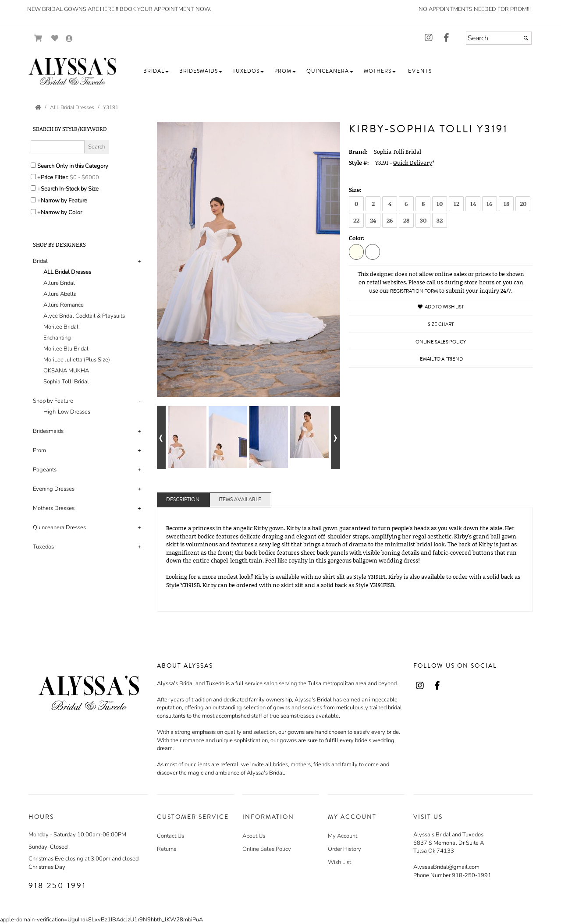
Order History (344, 849)
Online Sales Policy (267, 849)
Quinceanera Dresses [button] (59, 527)
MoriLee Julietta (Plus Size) (77, 360)
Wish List (339, 862)
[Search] (499, 38)
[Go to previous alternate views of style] (162, 437)
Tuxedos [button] (43, 547)
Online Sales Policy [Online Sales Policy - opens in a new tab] (441, 342)
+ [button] (139, 261)
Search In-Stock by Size (70, 189)
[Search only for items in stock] (33, 188)
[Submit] (526, 38)
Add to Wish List (441, 307)
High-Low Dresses (67, 412)
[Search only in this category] (33, 165)
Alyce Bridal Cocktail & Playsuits (84, 316)
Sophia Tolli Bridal (66, 382)
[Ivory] (356, 251)
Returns (167, 849)
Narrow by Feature (64, 201)
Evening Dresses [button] (54, 489)
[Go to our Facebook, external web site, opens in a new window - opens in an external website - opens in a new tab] (446, 38)
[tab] (88, 322)
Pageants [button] (45, 470)
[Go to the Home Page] (38, 107)
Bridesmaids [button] (48, 431)
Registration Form (414, 291)
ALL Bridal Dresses (67, 272)
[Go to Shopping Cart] (38, 38)
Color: (357, 238)
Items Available (240, 500)
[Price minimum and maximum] (87, 177)
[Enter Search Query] (58, 147)
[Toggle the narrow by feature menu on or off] (33, 200)
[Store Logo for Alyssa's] (72, 71)
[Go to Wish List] (55, 38)
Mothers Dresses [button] (54, 508)
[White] (373, 251)
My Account (343, 836)
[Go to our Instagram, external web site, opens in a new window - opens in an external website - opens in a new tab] (429, 38)
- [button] (140, 401)
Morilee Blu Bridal (66, 349)
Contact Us (170, 836)
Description (183, 500)
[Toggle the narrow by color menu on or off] (33, 212)
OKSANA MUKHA (66, 371)
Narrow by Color (61, 212)
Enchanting (57, 338)
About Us (254, 836)
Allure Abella (60, 294)
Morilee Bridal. (62, 327)
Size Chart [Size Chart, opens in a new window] (441, 324)
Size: (355, 190)
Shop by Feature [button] (53, 401)
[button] (156, 71)
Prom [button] (39, 450)
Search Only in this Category (73, 166)
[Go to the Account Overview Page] (69, 39)
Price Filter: (55, 177)
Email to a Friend (441, 359)
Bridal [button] (40, 261)
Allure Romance (64, 305)
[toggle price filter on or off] (33, 177)
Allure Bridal (59, 283)
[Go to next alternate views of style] (336, 437)
